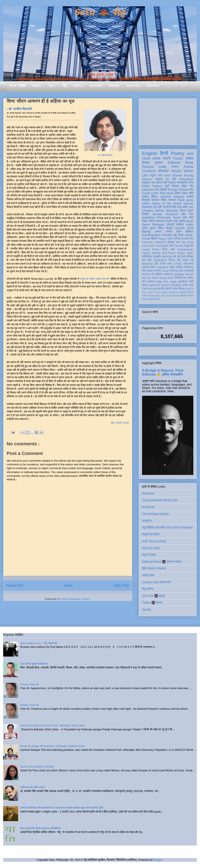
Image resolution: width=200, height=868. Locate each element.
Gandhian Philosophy (157, 217)
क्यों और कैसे (179, 257)
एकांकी (183, 292)
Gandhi (156, 253)
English (150, 153)
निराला (172, 260)
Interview (148, 190)
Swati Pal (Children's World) (37, 767)
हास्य (170, 264)
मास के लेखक (148, 299)
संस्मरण (155, 200)
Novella (167, 235)
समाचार (172, 200)
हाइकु (159, 282)
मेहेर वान (187, 214)
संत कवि (147, 260)
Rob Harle (167, 193)
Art (154, 182)
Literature (163, 267)
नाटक (163, 264)
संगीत (144, 296)
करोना (169, 232)
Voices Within (182, 171)
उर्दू (175, 235)
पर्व (192, 260)
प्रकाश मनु (162, 179)
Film (166, 282)
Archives (153, 85)
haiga (173, 282)
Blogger (158, 860)
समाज (145, 285)
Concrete (147, 242)
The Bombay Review (156, 514)
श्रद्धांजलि (189, 246)
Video (190, 253)
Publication (160, 260)
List (145, 175)
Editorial (174, 163)
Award (146, 250)
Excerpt (173, 190)
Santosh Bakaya (172, 197)
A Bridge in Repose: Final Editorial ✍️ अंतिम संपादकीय (163, 372)
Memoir (188, 204)
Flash (181, 200)
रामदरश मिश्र (149, 267)
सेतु (64, 85)
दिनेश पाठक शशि (184, 193)
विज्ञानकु (146, 232)
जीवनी (152, 221)
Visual (165, 271)
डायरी (185, 285)
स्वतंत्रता (168, 274)
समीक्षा (189, 158)
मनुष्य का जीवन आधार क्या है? (95, 279)
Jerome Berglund (165, 214)
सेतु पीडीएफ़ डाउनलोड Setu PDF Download (167, 527)
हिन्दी (164, 153)
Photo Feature (152, 186)
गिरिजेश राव (180, 278)
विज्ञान (154, 239)
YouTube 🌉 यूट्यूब (154, 596)
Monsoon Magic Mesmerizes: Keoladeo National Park (52, 746)
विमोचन (159, 274)
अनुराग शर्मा (156, 175)
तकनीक (160, 289)
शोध (191, 190)
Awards (114, 85)
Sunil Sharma (173, 175)
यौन (144, 282)
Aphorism (154, 285)
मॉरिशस (190, 257)
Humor (189, 274)
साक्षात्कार (147, 207)
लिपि (191, 282)
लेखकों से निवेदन (151, 534)
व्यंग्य (191, 182)
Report (181, 253)
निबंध (164, 200)
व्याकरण (151, 282)
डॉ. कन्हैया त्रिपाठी (105, 155)
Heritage (179, 274)
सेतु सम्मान (183, 260)
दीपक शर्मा (162, 182)
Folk (145, 289)
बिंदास (154, 197)
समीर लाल (188, 207)
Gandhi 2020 (184, 228)
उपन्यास (146, 274)
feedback (174, 292)
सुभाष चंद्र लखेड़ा (176, 221)
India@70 (160, 242)
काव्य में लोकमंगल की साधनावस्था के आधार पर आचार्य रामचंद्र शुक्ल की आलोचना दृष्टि (62, 808)
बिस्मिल (190, 232)
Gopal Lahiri (150, 193)
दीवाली (168, 289)
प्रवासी (170, 225)
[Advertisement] (168, 121)
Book (189, 163)
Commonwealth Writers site (160, 500)
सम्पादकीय (182, 182)
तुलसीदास (183, 282)
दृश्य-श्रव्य (188, 264)
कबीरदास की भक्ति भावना (32, 787)
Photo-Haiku (161, 292)
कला (178, 242)
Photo (156, 250)
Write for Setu (151, 548)
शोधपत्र (163, 171)
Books (37, 85)
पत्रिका (190, 292)
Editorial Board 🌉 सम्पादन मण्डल (162, 562)
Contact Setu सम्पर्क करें (156, 582)
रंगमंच (175, 289)
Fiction (178, 158)
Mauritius (147, 264)
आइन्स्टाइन (167, 257)
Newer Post (15, 585)
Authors (96, 85)
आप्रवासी (189, 271)
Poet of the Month (170, 296)
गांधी (171, 246)
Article (188, 167)
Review (148, 167)
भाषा (191, 217)
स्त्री (172, 250)
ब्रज (191, 285)
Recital (152, 289)
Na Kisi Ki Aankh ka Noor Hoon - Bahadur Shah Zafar (52, 725)
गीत (155, 207)
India (162, 167)
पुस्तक (159, 163)
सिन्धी (165, 250)
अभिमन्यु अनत (177, 271)
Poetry (178, 153)
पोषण (179, 232)
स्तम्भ (175, 167)
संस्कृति (157, 257)
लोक (144, 271)
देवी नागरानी (164, 207)
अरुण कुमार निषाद (153, 228)
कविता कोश (148, 575)
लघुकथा (146, 182)
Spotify (147, 609)
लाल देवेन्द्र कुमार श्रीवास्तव (34, 664)
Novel (177, 217)
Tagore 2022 (166, 239)
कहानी (167, 158)
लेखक (146, 163)
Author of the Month (167, 204)
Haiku (190, 225)
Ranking (176, 285)
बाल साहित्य (161, 190)
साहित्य (180, 225)
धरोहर (145, 197)
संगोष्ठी (157, 299)
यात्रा (181, 235)
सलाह (150, 271)
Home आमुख (17, 85)
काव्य (190, 154)
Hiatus (78, 85)
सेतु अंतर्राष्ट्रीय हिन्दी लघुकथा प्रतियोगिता (41, 828)
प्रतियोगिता (147, 257)
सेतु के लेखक (149, 555)
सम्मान (158, 232)
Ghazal (183, 190)
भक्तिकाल (189, 267)
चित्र (145, 221)
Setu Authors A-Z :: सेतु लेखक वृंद (39, 643)
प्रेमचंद (177, 239)
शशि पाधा (177, 207)
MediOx (147, 521)
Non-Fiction (169, 253)
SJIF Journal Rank (154, 541)
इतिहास (171, 242)
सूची (167, 186)
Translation (186, 179)
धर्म (152, 274)
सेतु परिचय (148, 589)
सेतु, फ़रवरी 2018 (120, 423)
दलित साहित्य (176, 267)
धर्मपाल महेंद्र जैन (182, 186)
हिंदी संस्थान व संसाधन (154, 568)
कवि (174, 179)
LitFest (178, 264)
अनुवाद (172, 182)
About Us (133, 85)
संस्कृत (169, 228)
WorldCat (148, 507)
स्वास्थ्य (157, 271)
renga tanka (166, 278)
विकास (181, 289)
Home (69, 585)
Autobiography (151, 235)
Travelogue (162, 246)
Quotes (166, 285)
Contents (149, 171)
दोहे (156, 264)
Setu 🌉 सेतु (100, 12)
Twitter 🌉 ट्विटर (152, 603)
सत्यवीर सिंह (187, 239)
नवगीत (190, 278)
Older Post (121, 585)
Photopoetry (154, 296)
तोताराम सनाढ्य (187, 296)
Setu (52, 85)
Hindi (146, 158)
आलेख (156, 158)
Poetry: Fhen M (29, 684)
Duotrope (148, 493)
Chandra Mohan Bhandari (160, 211)
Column (179, 246)
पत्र (185, 217)
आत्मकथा (161, 221)
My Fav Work (150, 278)
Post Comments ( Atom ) (76, 599)
